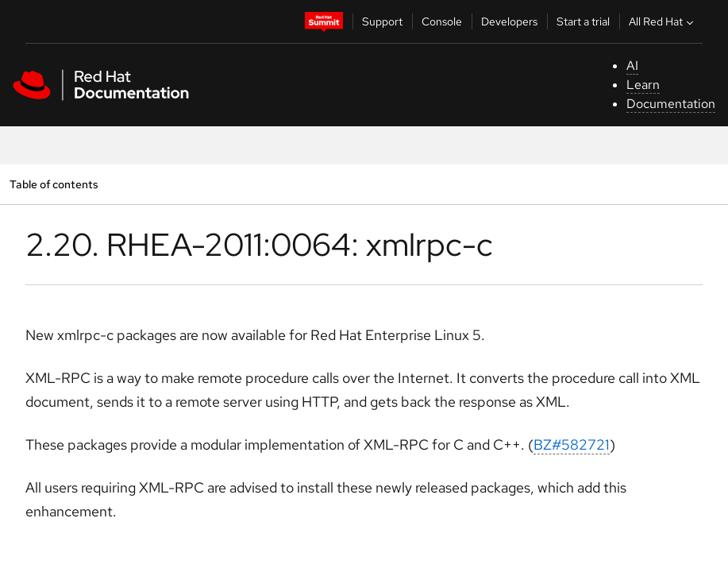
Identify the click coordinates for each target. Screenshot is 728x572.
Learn (643, 85)
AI (632, 66)
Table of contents (54, 184)
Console (442, 21)
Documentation (671, 104)
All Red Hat (663, 21)
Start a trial (583, 21)
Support (382, 21)
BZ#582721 (572, 444)
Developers (509, 21)
